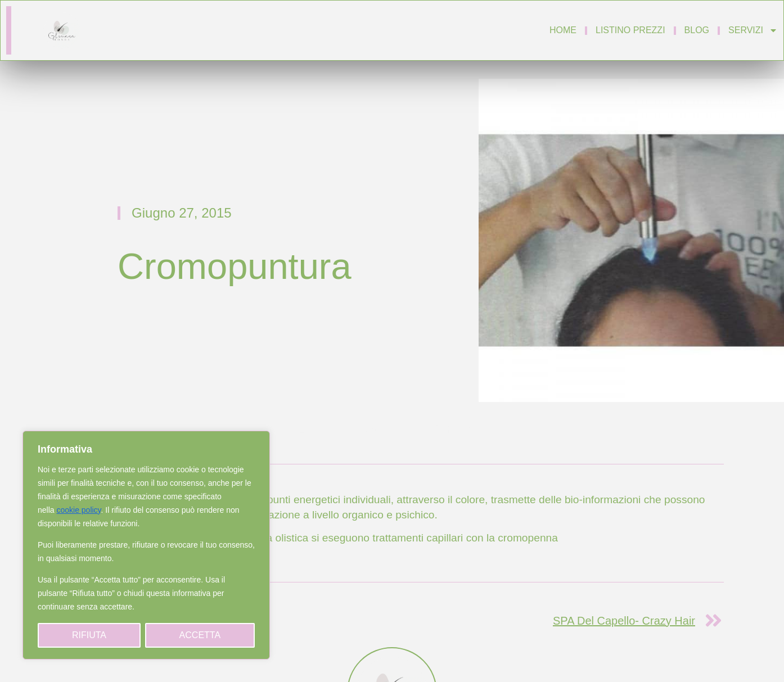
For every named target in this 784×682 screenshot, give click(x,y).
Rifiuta (89, 635)
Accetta (200, 635)
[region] (146, 545)
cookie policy (78, 510)
